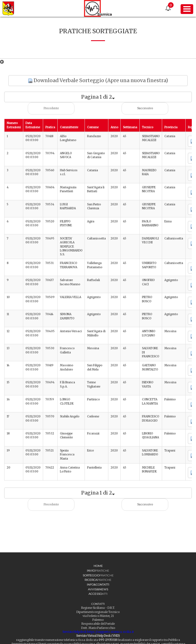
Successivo (145, 108)
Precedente (51, 108)
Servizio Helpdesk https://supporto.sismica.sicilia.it (98, 632)
